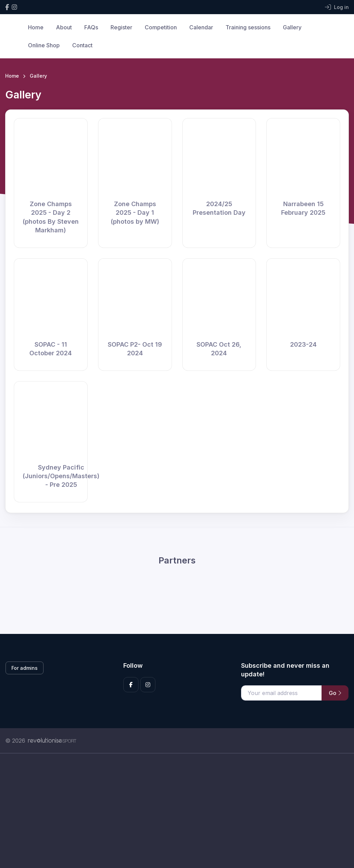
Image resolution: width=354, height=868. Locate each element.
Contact (82, 45)
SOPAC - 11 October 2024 (51, 349)
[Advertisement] (177, 818)
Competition (161, 27)
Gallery (292, 27)
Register (121, 27)
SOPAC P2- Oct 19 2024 (135, 349)
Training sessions (248, 27)
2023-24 (303, 344)
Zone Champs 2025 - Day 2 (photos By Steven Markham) (51, 217)
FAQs (91, 27)
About (64, 27)
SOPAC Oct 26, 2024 (219, 349)
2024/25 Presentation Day (219, 208)
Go (335, 693)
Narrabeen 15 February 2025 (303, 208)
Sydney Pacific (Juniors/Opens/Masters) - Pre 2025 (61, 476)
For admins (25, 668)
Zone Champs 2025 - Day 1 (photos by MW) (135, 213)
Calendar (201, 27)
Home (36, 27)
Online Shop (44, 45)
